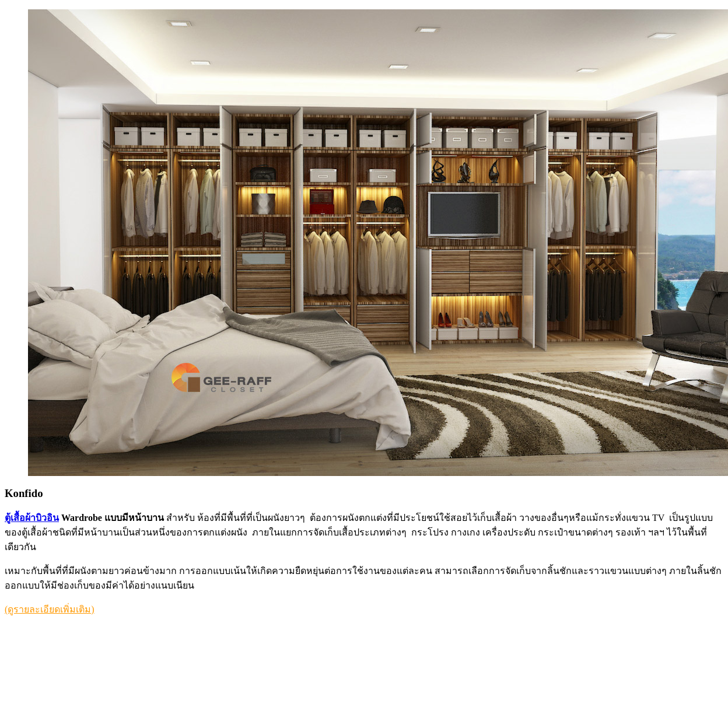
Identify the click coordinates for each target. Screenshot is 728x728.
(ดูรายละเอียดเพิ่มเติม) (50, 609)
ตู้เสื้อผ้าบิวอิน (32, 518)
